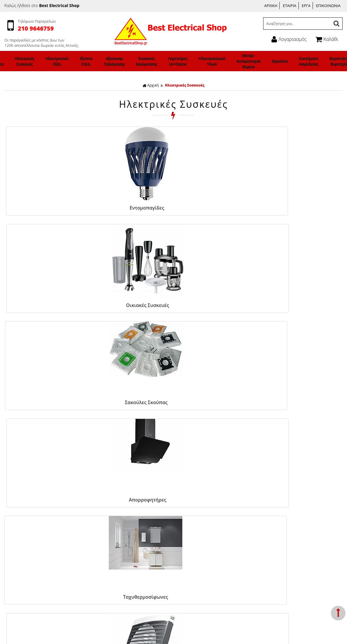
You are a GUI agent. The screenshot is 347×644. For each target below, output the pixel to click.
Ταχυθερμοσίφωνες (44, 303)
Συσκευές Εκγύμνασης (151, 61)
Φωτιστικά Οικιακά (14, 61)
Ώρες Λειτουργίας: (275, 529)
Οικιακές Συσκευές (128, 208)
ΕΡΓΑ (306, 6)
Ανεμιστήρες (16, 509)
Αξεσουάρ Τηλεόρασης (126, 61)
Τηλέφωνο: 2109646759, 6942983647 (293, 516)
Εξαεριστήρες (128, 303)
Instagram (188, 517)
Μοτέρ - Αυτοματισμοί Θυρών (230, 61)
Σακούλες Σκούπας (211, 208)
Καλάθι (327, 39)
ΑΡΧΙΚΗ (271, 6)
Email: (264, 550)
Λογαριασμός (289, 39)
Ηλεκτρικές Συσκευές (58, 61)
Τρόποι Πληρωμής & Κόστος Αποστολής (126, 509)
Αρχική (151, 85)
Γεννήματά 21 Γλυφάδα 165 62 (287, 509)
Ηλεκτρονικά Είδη (82, 61)
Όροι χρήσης (101, 516)
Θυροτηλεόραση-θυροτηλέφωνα (304, 61)
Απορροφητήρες (295, 208)
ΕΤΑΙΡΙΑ (290, 6)
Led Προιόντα (36, 61)
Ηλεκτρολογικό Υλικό (202, 61)
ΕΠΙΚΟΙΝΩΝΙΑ (328, 6)
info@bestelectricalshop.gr (295, 550)
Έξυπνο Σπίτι (104, 61)
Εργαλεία (254, 61)
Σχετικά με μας (103, 523)
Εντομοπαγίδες (44, 208)
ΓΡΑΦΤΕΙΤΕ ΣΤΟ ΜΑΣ (175, 390)
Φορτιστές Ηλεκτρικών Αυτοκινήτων (38, 608)
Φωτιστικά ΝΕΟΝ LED (24, 615)
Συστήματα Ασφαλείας (276, 61)
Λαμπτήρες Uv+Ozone (175, 61)
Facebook (188, 509)
